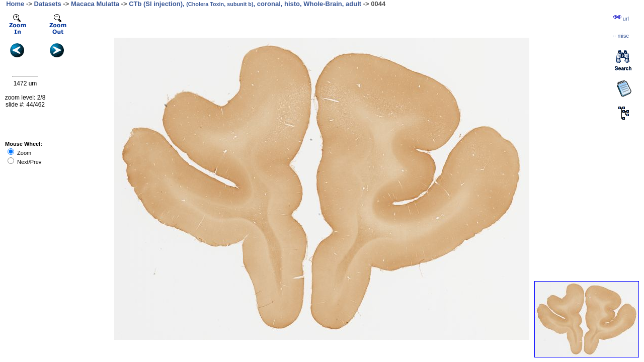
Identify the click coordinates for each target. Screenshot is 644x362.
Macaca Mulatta (95, 4)
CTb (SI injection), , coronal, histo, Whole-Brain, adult (245, 4)
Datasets (48, 4)
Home (15, 4)
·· (621, 36)
